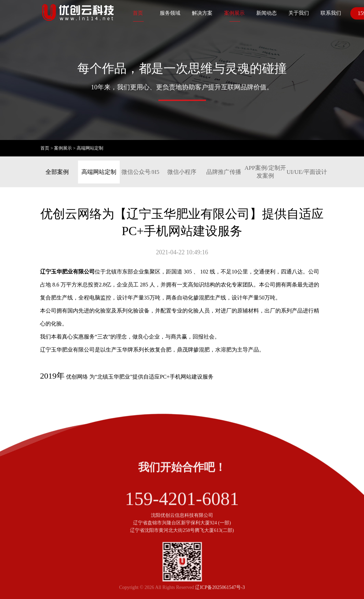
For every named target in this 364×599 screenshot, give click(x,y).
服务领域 (170, 13)
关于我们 (299, 13)
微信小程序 (182, 172)
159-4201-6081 (182, 510)
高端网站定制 (90, 148)
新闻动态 (266, 13)
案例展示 (234, 13)
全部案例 (57, 172)
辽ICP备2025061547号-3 (220, 590)
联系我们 (331, 13)
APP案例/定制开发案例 (265, 172)
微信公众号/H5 (140, 172)
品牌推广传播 (224, 172)
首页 (138, 13)
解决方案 (202, 13)
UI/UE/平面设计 (307, 172)
